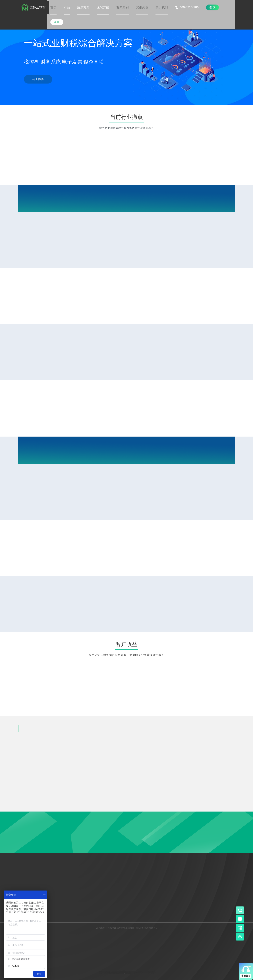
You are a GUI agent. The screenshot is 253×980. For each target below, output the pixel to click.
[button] (67, 7)
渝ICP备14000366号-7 (147, 928)
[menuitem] (53, 7)
